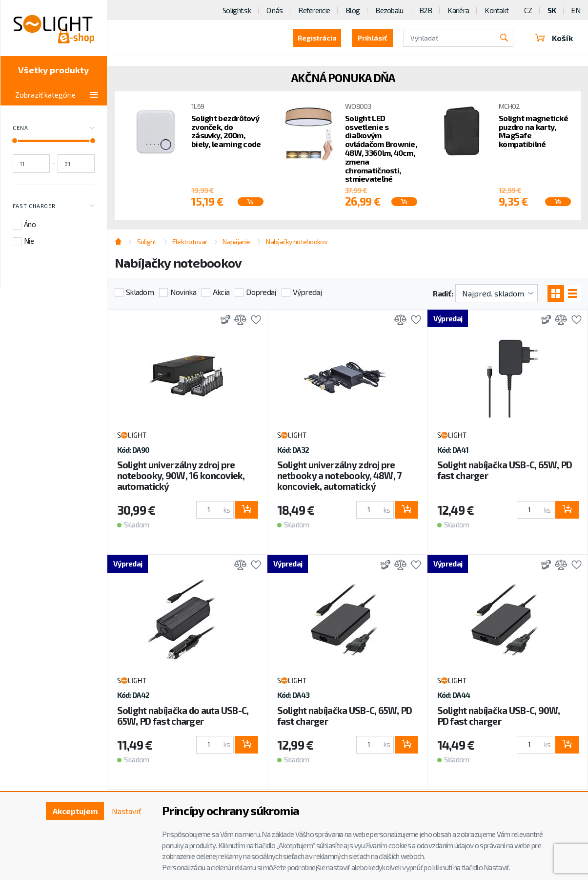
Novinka (183, 292)
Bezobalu (389, 10)
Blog (353, 10)
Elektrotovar (190, 241)
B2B (426, 10)
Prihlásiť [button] (372, 38)
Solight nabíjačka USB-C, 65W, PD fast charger (505, 470)
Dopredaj (261, 292)
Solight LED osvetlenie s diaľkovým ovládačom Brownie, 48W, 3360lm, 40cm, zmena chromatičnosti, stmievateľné (381, 148)
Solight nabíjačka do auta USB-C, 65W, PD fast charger (183, 716)
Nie (29, 241)
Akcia (221, 292)
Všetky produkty (53, 70)
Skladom (140, 292)
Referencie (314, 10)
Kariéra (458, 10)
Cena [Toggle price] (54, 128)
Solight (147, 241)
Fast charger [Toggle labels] (54, 206)
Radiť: (443, 293)
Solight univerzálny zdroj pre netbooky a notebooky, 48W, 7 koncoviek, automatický (339, 475)
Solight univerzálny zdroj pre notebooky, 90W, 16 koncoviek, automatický (181, 475)
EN (576, 10)
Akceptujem (75, 811)
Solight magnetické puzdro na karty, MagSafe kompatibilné (533, 131)
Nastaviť (126, 811)
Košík (554, 38)
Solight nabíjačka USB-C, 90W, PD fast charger (499, 716)
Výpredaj (307, 292)
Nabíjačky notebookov (296, 241)
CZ (528, 10)
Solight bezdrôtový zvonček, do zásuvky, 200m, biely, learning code (226, 131)
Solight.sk (237, 10)
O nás (274, 10)
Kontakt (497, 10)
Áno (30, 224)
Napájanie (236, 241)
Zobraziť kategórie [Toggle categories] (57, 95)
